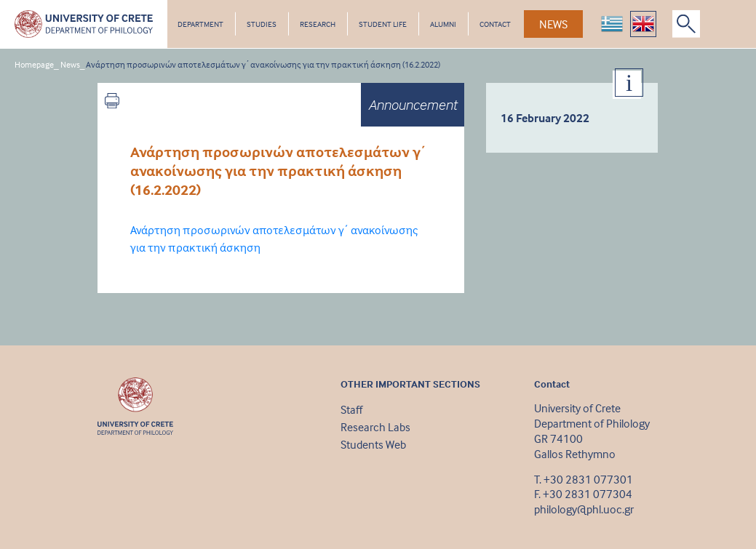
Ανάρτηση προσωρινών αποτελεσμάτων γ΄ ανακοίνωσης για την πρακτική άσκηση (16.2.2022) (263, 64)
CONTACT (495, 24)
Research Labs (375, 427)
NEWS (553, 24)
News (70, 64)
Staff (351, 409)
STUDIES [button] (262, 24)
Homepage (34, 64)
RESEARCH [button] (318, 24)
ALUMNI (443, 24)
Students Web (373, 444)
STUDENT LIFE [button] (383, 24)
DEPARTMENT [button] (200, 24)
